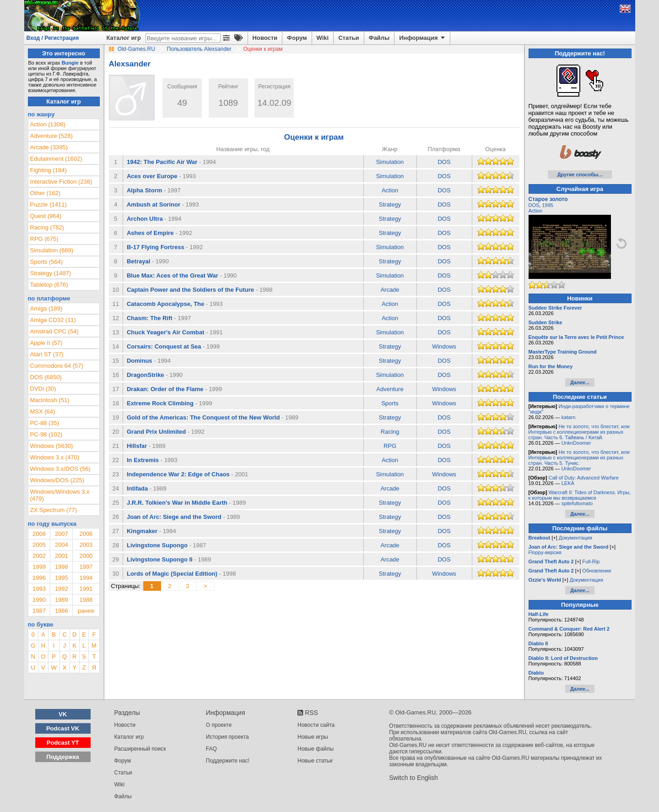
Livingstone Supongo (157, 545)
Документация (575, 538)
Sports (390, 403)
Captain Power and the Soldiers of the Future (190, 290)
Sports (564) (47, 262)
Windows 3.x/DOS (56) (60, 469)
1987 (39, 611)
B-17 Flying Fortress (156, 247)
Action (390, 190)
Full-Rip (591, 561)
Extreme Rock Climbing (160, 403)
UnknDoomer (576, 443)
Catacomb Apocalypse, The (165, 304)
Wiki (323, 38)
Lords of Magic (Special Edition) (172, 574)
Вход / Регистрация (53, 38)
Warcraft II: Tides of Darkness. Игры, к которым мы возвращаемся (580, 495)
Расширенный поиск (140, 749)
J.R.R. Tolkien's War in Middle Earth (177, 503)
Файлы (379, 38)
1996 (39, 578)
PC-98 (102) (46, 434)
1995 (62, 578)
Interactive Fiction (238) (61, 182)
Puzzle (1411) (49, 204)
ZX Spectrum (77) (54, 510)
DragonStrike (146, 375)
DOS (444, 162)
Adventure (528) (51, 136)
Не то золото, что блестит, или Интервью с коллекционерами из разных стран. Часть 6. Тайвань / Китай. (579, 432)
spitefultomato (577, 503)
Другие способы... (580, 174)
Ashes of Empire (150, 233)
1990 (39, 600)
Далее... (580, 382)
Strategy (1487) (51, 273)
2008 (39, 534)
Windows (444, 346)
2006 (86, 534)
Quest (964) (46, 216)
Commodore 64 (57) (57, 366)
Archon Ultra (145, 219)
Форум (297, 38)
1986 (62, 611)
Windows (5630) (52, 446)
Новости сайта (316, 725)
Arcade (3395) (49, 147)
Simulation (390, 162)
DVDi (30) (43, 389)
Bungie (70, 63)
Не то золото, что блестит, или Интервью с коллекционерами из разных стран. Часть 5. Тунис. (579, 458)
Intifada (137, 488)
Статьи (348, 38)
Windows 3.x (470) (55, 457)
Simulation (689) (52, 250)
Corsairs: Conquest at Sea (164, 346)
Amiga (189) (46, 308)
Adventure (390, 389)
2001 (62, 556)
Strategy (390, 204)
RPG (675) (44, 239)
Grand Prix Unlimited (156, 432)
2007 (62, 534)
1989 (62, 600)
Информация (423, 38)
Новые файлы (316, 749)
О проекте (219, 725)
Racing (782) (47, 227)
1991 (86, 589)
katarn (569, 417)
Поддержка (63, 757)
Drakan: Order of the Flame (165, 389)
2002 (39, 556)
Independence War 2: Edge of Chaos (178, 474)
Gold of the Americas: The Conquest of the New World (203, 417)
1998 (62, 567)
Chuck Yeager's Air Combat (165, 332)
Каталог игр (124, 38)
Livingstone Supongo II (160, 559)
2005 (39, 545)
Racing (390, 432)
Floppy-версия (545, 552)
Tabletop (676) (49, 285)
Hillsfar (137, 446)
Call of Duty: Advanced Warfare (584, 478)
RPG (390, 446)
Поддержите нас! (228, 761)
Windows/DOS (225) (57, 480)
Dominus (140, 361)
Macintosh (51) (50, 400)
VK (63, 714)
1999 (39, 567)
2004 (62, 545)
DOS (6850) (46, 377)
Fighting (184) (49, 170)
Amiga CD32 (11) (53, 320)
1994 (86, 578)
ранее (86, 611)
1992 (62, 589)
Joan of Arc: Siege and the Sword (174, 517)
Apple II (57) (46, 343)
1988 (86, 600)
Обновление (597, 571)
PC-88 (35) (45, 423)
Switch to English (413, 778)
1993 (39, 589)
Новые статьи (315, 761)
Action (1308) (48, 124)
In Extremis (143, 460)
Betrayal (138, 261)
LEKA (568, 483)
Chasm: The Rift (150, 318)
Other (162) (45, 193)
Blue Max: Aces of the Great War (173, 275)
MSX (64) (43, 411)
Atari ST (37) (47, 354)
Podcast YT (63, 743)
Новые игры (313, 737)
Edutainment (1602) (56, 159)
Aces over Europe (152, 176)
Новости (265, 38)
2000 (86, 556)
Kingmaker (142, 531)
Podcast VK (63, 728)
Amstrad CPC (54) (54, 331)
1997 (86, 567)
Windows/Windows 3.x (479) (60, 495)
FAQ (211, 749)
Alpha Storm (144, 190)
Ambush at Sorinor (154, 204)
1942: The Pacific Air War (162, 162)
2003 (86, 545)
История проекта (227, 737)
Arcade (390, 290)
